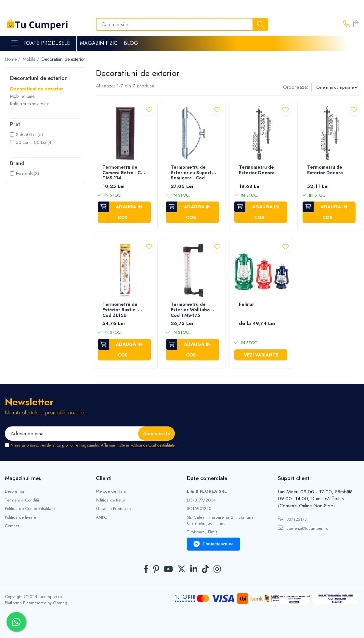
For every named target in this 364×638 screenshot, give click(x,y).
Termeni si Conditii (22, 500)
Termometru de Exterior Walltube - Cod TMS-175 (192, 310)
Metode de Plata (111, 491)
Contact (12, 526)
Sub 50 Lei (26, 135)
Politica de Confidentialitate (152, 445)
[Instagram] (217, 569)
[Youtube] (168, 569)
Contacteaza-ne (214, 544)
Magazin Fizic (99, 43)
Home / (13, 59)
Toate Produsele (41, 43)
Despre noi (14, 491)
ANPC (101, 517)
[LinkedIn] (194, 569)
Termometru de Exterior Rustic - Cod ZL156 (120, 310)
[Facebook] (146, 569)
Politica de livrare (20, 517)
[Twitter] (182, 569)
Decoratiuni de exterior (37, 89)
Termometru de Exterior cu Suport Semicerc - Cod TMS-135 (191, 173)
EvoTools (24, 174)
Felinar (247, 305)
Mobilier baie (22, 96)
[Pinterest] (156, 569)
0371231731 (293, 519)
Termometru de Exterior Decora (257, 170)
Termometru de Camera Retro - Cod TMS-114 (124, 173)
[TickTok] (205, 569)
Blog (131, 43)
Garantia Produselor (114, 509)
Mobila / (32, 59)
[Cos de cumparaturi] (356, 24)
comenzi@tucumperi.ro (303, 528)
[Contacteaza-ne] (347, 24)
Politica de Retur (110, 500)
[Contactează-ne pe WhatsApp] (16, 622)
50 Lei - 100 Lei (31, 142)
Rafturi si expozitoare (30, 104)
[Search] (182, 24)
